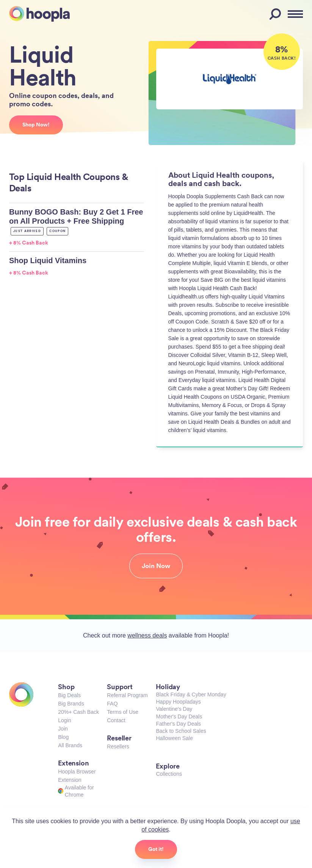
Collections (169, 774)
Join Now (156, 566)
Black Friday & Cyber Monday (191, 694)
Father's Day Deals (178, 724)
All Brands (70, 745)
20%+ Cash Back (78, 712)
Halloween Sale (174, 738)
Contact (116, 720)
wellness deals (147, 635)
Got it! (156, 849)
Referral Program (127, 695)
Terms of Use (122, 712)
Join (63, 729)
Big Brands (71, 704)
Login (64, 720)
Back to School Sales (181, 731)
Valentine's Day (174, 709)
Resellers (118, 746)
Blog (63, 737)
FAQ (112, 704)
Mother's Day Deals (179, 716)
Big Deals (69, 695)
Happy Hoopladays (178, 702)
